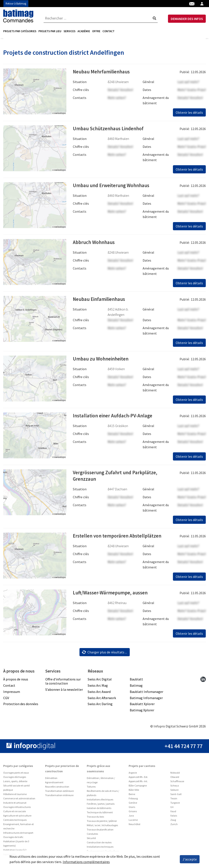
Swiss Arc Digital (100, 681)
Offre (96, 31)
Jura (131, 817)
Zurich (174, 826)
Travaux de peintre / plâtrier (102, 822)
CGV (6, 699)
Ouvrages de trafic (13, 838)
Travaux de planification (100, 831)
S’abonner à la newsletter (64, 691)
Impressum (12, 693)
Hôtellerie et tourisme (15, 796)
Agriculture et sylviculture (17, 817)
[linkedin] (203, 681)
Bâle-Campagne (138, 787)
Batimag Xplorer (142, 712)
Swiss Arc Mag (98, 687)
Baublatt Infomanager (146, 693)
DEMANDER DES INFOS (187, 19)
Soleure (174, 791)
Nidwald (175, 774)
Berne (132, 796)
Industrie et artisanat (15, 804)
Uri (172, 808)
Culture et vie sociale (14, 813)
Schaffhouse (177, 783)
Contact (108, 31)
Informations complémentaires (86, 862)
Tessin (174, 800)
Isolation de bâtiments (99, 810)
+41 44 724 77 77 (184, 748)
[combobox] (101, 18)
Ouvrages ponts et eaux (16, 774)
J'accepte (190, 859)
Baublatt (136, 681)
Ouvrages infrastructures (17, 808)
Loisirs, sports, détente (15, 783)
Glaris (132, 808)
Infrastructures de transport (18, 834)
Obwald (175, 778)
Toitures (91, 788)
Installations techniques (100, 848)
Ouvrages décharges (15, 778)
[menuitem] (20, 31)
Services (69, 31)
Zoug (173, 821)
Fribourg (133, 800)
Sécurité (91, 840)
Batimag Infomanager (146, 699)
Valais (174, 817)
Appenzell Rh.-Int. (138, 783)
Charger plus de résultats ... (104, 654)
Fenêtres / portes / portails (101, 805)
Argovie (133, 774)
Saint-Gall (176, 796)
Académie (84, 31)
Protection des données (21, 705)
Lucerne (133, 821)
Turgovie (175, 804)
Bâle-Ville (134, 791)
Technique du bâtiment (100, 814)
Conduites (92, 835)
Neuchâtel (134, 826)
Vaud (173, 813)
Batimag (136, 687)
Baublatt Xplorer (142, 705)
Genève (133, 804)
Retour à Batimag (16, 4)
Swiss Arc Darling (100, 705)
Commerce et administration (19, 800)
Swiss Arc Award (99, 693)
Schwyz (175, 787)
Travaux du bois (95, 818)
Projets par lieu (50, 31)
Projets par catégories (20, 31)
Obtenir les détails (189, 114)
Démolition (51, 779)
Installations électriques (100, 801)
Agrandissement (54, 784)
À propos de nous (16, 681)
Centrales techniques (15, 821)
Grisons (133, 813)
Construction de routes (99, 844)
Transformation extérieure (59, 792)
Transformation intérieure (59, 797)
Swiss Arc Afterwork (102, 699)
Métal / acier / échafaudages (102, 827)
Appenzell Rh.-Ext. (138, 778)
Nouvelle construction (57, 788)
